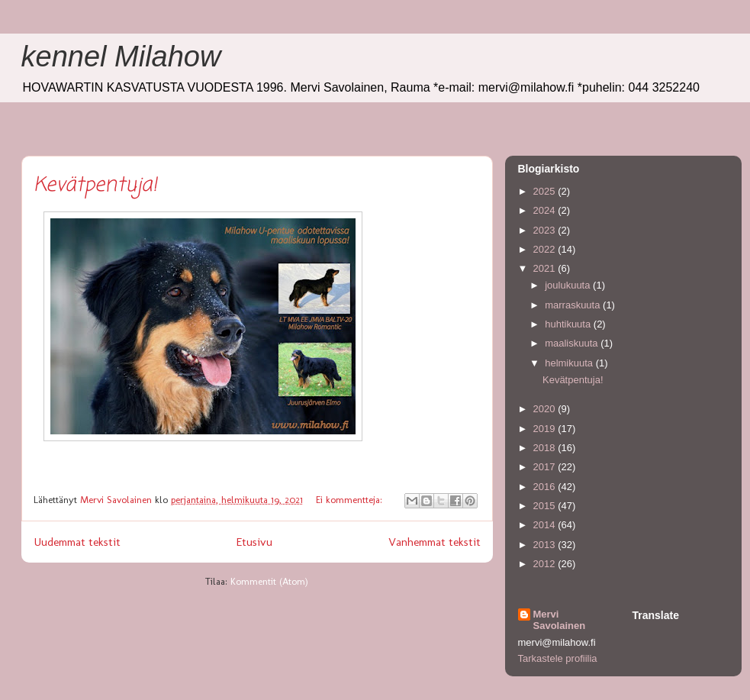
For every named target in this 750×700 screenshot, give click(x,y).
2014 (546, 525)
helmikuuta (570, 363)
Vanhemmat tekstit (435, 542)
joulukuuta (569, 285)
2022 (546, 249)
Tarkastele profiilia (558, 658)
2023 (546, 230)
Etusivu (254, 542)
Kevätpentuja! (95, 185)
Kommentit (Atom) (269, 581)
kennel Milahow (121, 56)
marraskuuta (574, 305)
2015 (546, 506)
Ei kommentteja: (351, 500)
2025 (546, 191)
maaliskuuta (573, 343)
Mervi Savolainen (560, 620)
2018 (546, 448)
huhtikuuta (569, 324)
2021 (546, 268)
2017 (546, 467)
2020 (546, 409)
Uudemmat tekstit (77, 542)
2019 (546, 429)
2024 (546, 210)
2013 (546, 545)
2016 (546, 487)
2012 (546, 564)
